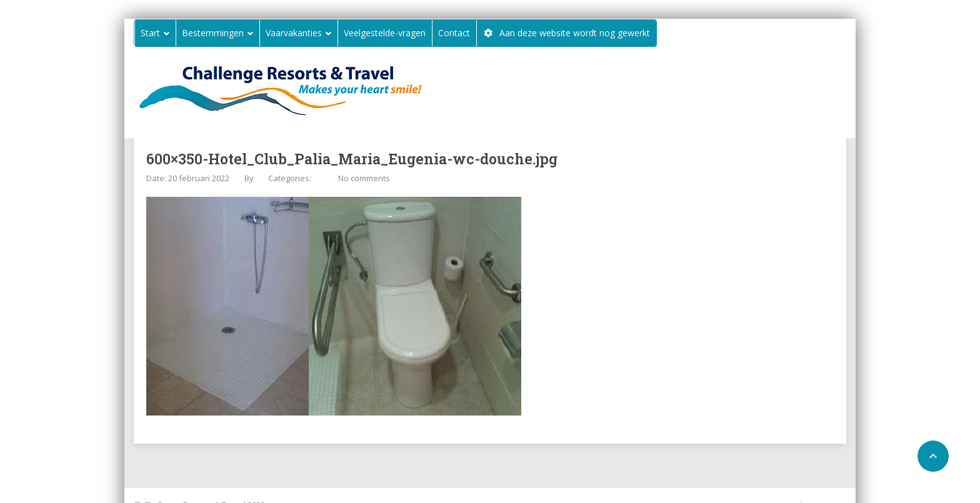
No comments (364, 178)
